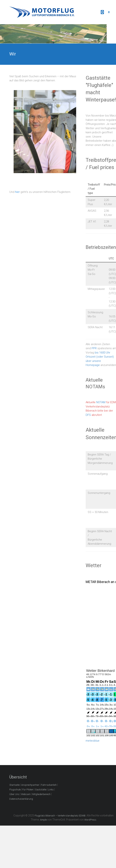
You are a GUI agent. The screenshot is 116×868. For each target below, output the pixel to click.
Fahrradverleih (49, 785)
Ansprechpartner (30, 785)
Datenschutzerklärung (21, 799)
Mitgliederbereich (41, 794)
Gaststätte (41, 790)
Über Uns (14, 794)
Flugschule (15, 790)
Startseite (14, 785)
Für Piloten (28, 790)
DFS (88, 415)
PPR (94, 348)
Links (51, 790)
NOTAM (101, 402)
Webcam (26, 794)
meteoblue (93, 741)
